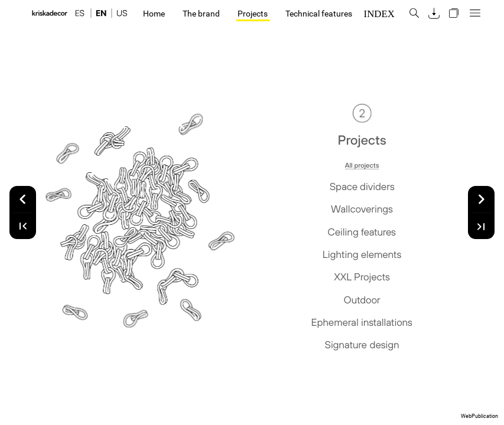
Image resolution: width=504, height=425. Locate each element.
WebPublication (479, 416)
